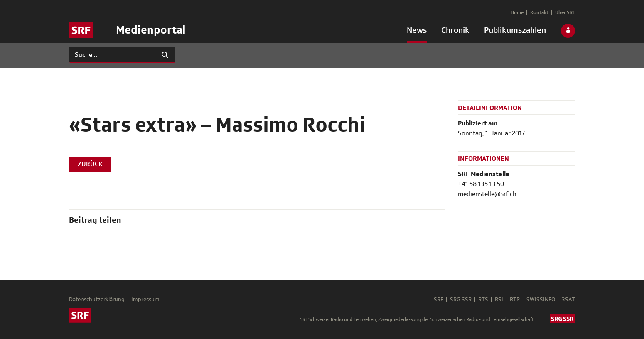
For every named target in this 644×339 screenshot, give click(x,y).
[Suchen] (112, 55)
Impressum (145, 300)
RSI (499, 300)
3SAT (568, 300)
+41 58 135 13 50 (481, 184)
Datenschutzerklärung (97, 300)
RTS (483, 300)
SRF (439, 300)
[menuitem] (417, 32)
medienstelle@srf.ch (487, 194)
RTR (515, 300)
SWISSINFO (541, 300)
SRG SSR (461, 300)
